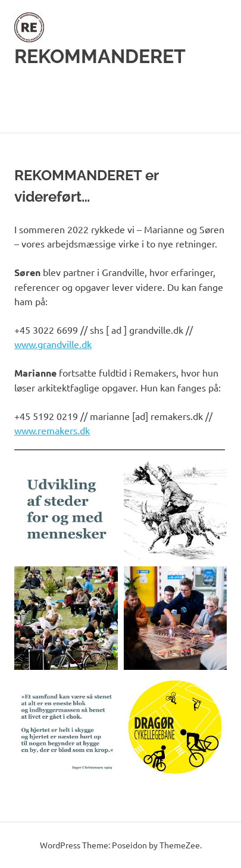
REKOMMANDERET (100, 56)
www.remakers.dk (52, 430)
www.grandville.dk (53, 344)
